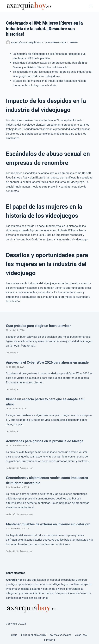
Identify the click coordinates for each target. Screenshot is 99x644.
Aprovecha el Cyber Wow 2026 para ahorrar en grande (47, 362)
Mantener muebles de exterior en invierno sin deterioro (48, 524)
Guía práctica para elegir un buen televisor (38, 326)
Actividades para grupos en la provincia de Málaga (45, 441)
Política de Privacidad (33, 635)
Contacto (49, 640)
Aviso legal (82, 635)
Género (74, 42)
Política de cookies (60, 635)
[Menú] (91, 6)
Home (14, 635)
